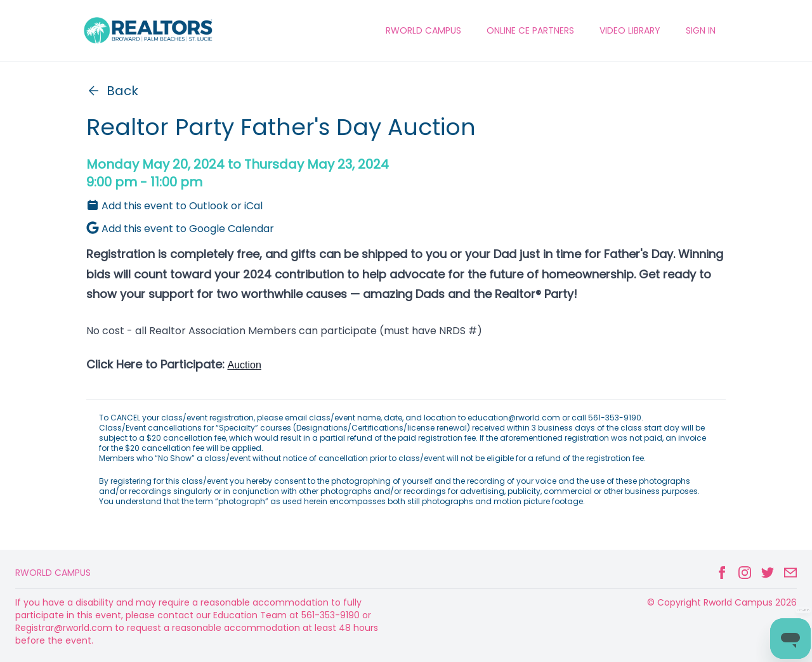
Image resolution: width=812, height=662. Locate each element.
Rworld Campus (53, 573)
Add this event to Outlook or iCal (174, 206)
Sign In (701, 30)
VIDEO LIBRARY (630, 30)
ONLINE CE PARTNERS (530, 30)
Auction (244, 365)
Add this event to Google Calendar (180, 229)
